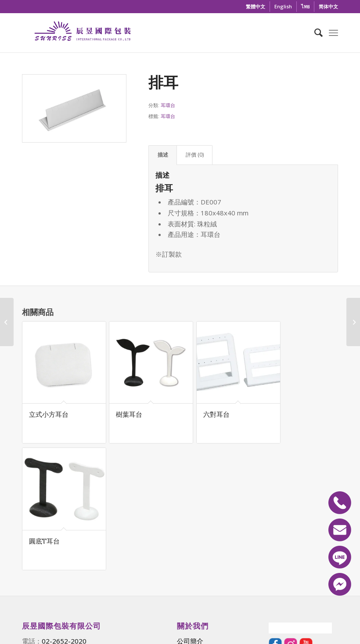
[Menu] (333, 32)
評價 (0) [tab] (195, 155)
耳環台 (168, 105)
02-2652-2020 (64, 515)
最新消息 (190, 526)
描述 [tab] (163, 155)
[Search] (314, 32)
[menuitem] (256, 7)
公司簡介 (190, 515)
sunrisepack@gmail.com (83, 526)
